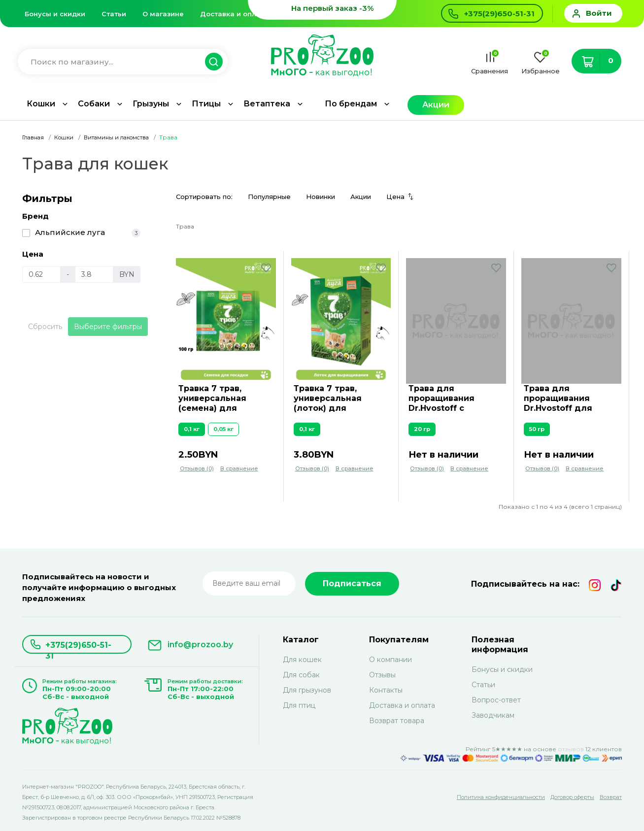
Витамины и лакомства (116, 137)
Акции (436, 105)
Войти (599, 13)
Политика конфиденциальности (501, 797)
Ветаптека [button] (267, 104)
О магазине (163, 14)
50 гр (537, 429)
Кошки (64, 137)
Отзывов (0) (197, 468)
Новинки (321, 197)
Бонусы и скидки (55, 14)
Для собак (301, 675)
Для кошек (302, 660)
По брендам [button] (351, 104)
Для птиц (299, 705)
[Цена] (41, 274)
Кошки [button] (41, 104)
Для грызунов (307, 690)
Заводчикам (493, 715)
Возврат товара (397, 721)
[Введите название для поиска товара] (118, 62)
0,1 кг (192, 429)
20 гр (422, 429)
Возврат (611, 797)
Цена (395, 197)
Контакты (386, 690)
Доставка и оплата (234, 14)
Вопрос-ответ (496, 700)
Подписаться (352, 583)
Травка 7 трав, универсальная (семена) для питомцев (212, 399)
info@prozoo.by (200, 645)
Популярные (269, 197)
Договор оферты (572, 797)
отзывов (571, 749)
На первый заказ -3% (333, 8)
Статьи (114, 14)
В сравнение (239, 468)
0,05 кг (223, 429)
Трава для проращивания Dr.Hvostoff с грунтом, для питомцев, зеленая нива (451, 399)
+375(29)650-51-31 (78, 647)
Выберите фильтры (108, 327)
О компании (390, 660)
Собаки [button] (94, 104)
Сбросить (45, 327)
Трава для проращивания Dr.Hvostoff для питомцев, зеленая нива (566, 399)
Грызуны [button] (151, 104)
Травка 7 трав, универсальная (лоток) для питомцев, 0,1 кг (329, 399)
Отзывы (382, 675)
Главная (33, 137)
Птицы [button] (206, 104)
